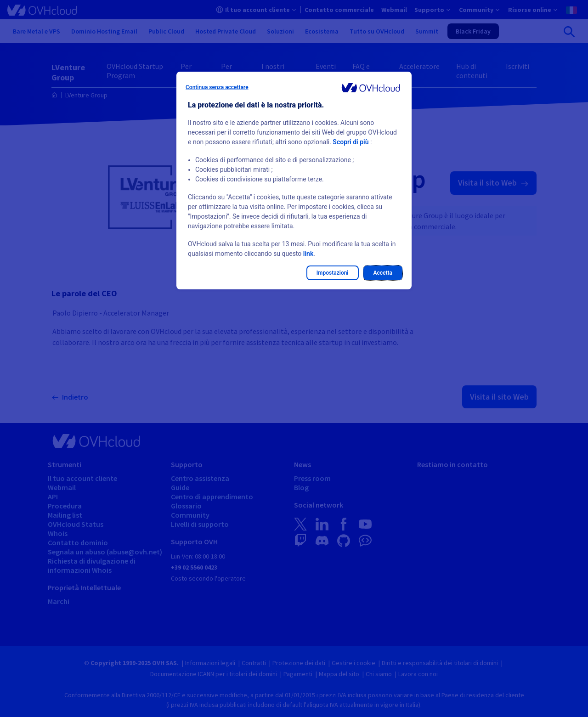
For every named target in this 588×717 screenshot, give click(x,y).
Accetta (383, 273)
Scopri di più (351, 142)
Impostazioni (333, 273)
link (308, 254)
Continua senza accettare (217, 87)
